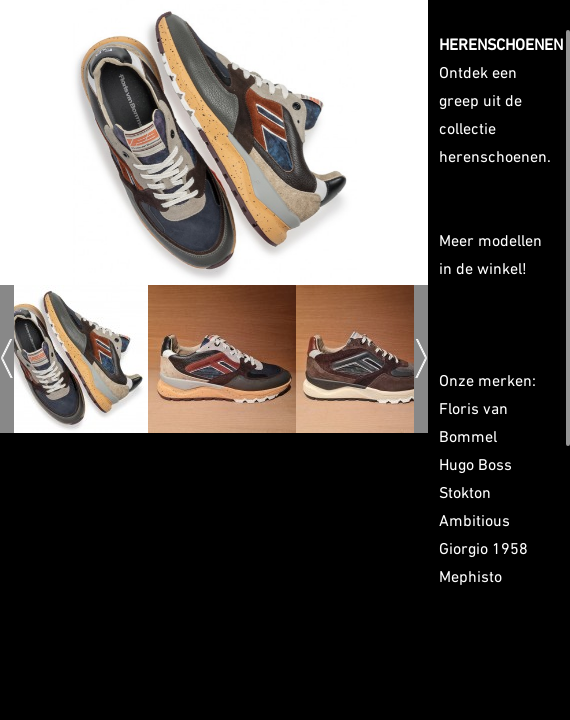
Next (421, 358)
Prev (7, 358)
